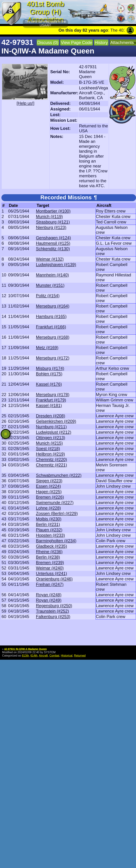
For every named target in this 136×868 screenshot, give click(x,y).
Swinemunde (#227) (55, 503)
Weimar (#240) (50, 568)
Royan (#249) (49, 600)
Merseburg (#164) (53, 306)
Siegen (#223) (49, 481)
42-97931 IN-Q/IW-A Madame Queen (25, 649)
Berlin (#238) (48, 557)
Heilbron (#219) (50, 454)
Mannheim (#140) (52, 275)
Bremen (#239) (50, 563)
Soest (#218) (48, 449)
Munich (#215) (49, 443)
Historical (67, 655)
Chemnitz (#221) (51, 465)
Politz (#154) (48, 296)
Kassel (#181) (49, 405)
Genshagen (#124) (53, 238)
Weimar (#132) (50, 259)
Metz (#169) (47, 348)
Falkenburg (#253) (53, 617)
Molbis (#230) (49, 519)
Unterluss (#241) (51, 573)
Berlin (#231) (48, 524)
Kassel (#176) (49, 384)
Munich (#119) (49, 216)
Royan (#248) (49, 595)
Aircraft (43, 655)
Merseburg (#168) (53, 337)
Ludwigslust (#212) (54, 432)
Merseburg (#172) (53, 358)
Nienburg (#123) (51, 227)
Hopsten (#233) (50, 535)
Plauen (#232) (49, 530)
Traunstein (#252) (52, 611)
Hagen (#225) (49, 492)
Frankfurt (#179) (51, 400)
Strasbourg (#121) (53, 222)
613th (25, 655)
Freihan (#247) (50, 584)
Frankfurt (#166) (51, 327)
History (101, 42)
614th (34, 655)
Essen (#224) (48, 486)
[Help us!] (25, 103)
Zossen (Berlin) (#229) (57, 513)
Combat (54, 655)
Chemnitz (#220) (51, 459)
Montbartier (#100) (53, 211)
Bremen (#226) (50, 497)
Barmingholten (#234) (56, 541)
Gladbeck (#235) (51, 546)
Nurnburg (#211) (51, 427)
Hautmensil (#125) (53, 243)
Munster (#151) (50, 285)
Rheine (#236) (49, 552)
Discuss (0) (48, 42)
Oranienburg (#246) (54, 579)
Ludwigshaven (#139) (56, 264)
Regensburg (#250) (54, 606)
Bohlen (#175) (49, 374)
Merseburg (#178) (53, 395)
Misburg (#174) (50, 368)
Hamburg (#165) (51, 316)
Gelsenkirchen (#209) (56, 421)
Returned (80, 655)
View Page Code (76, 42)
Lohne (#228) (48, 508)
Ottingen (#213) (51, 438)
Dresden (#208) (51, 416)
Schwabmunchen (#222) (59, 475)
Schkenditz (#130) (53, 249)
